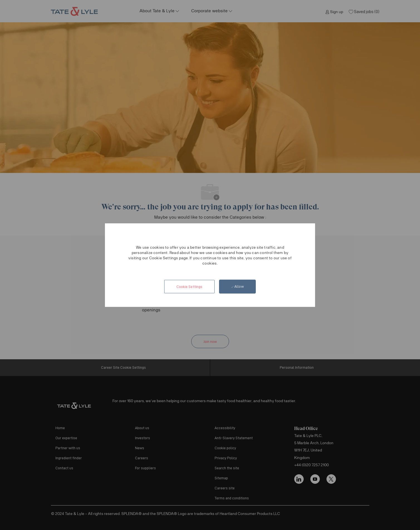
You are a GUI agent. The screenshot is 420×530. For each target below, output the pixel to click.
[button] (189, 287)
